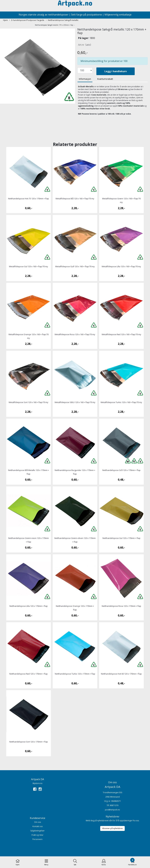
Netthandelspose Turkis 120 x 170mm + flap (75, 674)
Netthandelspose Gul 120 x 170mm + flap (121, 538)
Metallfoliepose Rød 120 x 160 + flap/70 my (121, 334)
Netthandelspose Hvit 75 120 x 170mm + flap (28, 199)
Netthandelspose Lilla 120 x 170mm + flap (29, 606)
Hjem (5, 20)
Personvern (37, 839)
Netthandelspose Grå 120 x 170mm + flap (121, 470)
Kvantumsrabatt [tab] (105, 79)
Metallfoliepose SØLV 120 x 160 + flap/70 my (75, 402)
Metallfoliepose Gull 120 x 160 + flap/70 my (75, 266)
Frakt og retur (37, 835)
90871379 (114, 805)
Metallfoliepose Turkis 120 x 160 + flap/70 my (121, 402)
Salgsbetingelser (37, 831)
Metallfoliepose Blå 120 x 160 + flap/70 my (75, 199)
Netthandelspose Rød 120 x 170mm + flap (28, 674)
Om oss (38, 822)
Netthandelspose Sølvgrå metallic (62, 20)
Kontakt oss (38, 826)
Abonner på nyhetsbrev (112, 828)
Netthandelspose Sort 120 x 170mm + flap (29, 742)
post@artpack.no (112, 810)
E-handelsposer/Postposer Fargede (27, 20)
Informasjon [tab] (85, 79)
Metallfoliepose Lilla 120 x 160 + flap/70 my (121, 266)
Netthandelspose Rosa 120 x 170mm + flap (121, 606)
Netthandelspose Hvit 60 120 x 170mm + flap (121, 674)
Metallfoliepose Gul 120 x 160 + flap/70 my (28, 266)
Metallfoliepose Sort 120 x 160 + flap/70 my (28, 402)
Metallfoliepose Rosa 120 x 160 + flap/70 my (75, 334)
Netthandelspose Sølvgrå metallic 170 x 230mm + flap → (55, 25)
